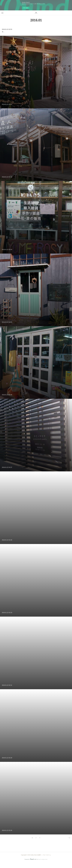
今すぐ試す (26, 8)
